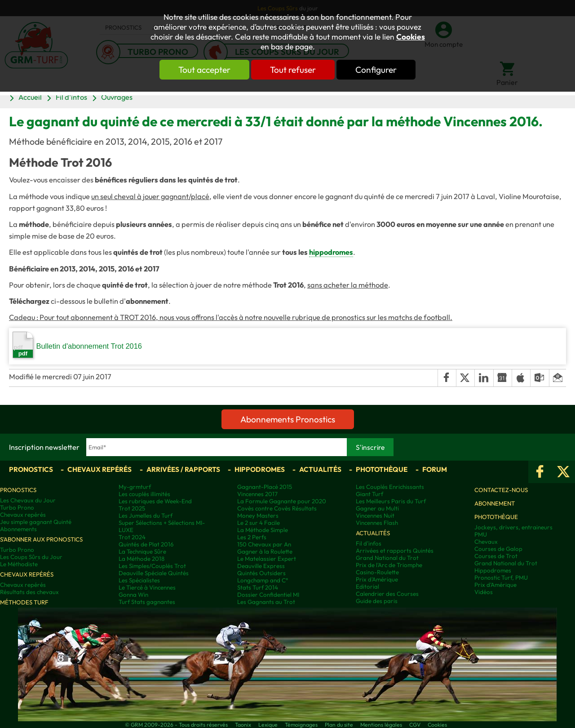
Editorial (367, 586)
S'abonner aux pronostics (41, 539)
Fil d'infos (71, 97)
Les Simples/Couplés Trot (152, 566)
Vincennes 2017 (257, 494)
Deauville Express (261, 566)
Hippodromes (260, 469)
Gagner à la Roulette (265, 551)
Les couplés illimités (144, 494)
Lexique (268, 725)
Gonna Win (133, 595)
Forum (435, 469)
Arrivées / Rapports (183, 469)
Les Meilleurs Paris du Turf (391, 501)
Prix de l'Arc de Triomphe (389, 565)
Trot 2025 (132, 508)
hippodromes (331, 252)
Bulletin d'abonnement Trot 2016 (77, 345)
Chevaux (486, 542)
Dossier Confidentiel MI (268, 595)
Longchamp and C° (263, 580)
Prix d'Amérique (377, 579)
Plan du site (339, 725)
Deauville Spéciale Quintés (154, 573)
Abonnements (18, 529)
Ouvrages (117, 97)
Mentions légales (381, 725)
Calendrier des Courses (387, 594)
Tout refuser (293, 70)
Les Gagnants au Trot (266, 602)
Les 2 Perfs (252, 537)
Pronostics (31, 469)
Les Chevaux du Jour (28, 500)
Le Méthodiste (19, 564)
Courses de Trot (496, 556)
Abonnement (495, 503)
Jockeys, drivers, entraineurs (513, 527)
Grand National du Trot (387, 558)
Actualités (320, 469)
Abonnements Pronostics (288, 419)
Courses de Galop (498, 549)
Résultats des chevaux (29, 592)
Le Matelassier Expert (267, 559)
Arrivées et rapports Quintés (395, 550)
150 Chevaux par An (264, 544)
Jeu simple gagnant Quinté (36, 522)
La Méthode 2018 (142, 559)
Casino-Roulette (377, 572)
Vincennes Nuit (375, 515)
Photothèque (382, 469)
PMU (481, 534)
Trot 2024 (132, 537)
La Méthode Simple (263, 530)
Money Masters (258, 515)
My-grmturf (135, 487)
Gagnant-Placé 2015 (265, 487)
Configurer (376, 70)
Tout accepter (204, 70)
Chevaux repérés (100, 469)
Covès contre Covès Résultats (277, 508)
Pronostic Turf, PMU (501, 577)
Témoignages (301, 725)
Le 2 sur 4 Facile (259, 523)
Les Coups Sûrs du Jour (31, 557)
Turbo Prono (17, 507)
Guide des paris (377, 601)
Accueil (30, 97)
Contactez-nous (501, 490)
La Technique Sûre (142, 551)
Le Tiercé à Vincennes (147, 587)
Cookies (411, 37)
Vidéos (484, 592)
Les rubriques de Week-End (155, 501)
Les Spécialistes (139, 580)
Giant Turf (369, 494)
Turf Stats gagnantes (147, 602)
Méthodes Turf (24, 602)
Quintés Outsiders (261, 573)
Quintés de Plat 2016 (146, 544)
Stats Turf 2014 (258, 587)
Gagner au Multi (377, 508)
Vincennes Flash (377, 523)
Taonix (243, 725)
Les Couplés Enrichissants (390, 487)
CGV (415, 725)
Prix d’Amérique (495, 585)
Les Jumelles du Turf (146, 515)
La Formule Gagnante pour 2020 (282, 501)
